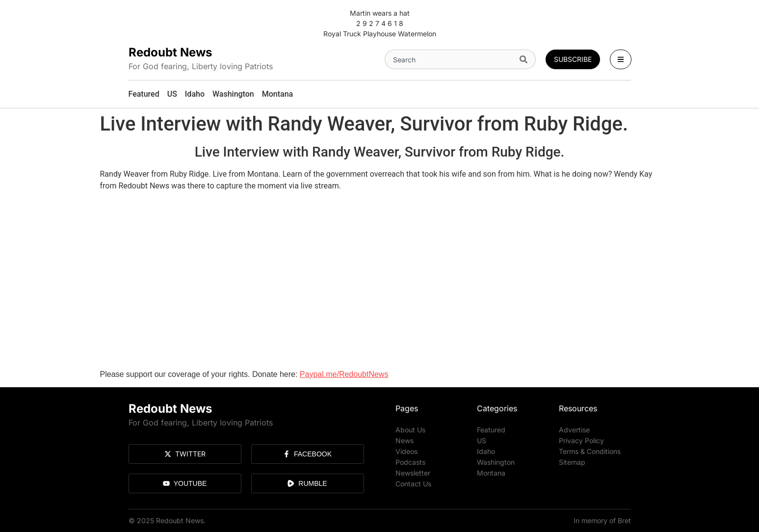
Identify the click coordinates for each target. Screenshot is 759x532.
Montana (491, 473)
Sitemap (572, 462)
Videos (406, 451)
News (405, 440)
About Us (410, 430)
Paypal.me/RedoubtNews (344, 374)
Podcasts (410, 462)
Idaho (486, 451)
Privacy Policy (581, 440)
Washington (496, 462)
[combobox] (450, 59)
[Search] (526, 59)
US (482, 440)
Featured (491, 430)
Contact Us (413, 484)
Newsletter (413, 473)
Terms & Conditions (590, 451)
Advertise (574, 430)
